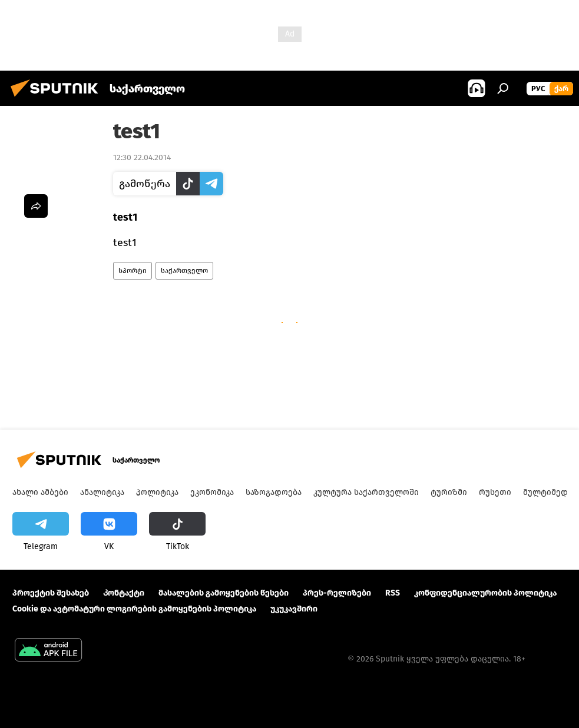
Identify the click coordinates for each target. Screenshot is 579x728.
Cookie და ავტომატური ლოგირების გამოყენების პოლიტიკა (134, 609)
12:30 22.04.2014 (142, 157)
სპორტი (133, 271)
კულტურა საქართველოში (366, 492)
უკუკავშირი (294, 609)
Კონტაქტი (124, 593)
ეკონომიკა (212, 492)
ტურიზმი (449, 492)
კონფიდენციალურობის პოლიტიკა (485, 593)
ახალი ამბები (40, 492)
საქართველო (184, 271)
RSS (393, 593)
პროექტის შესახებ (51, 593)
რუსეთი (495, 492)
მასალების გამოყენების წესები (224, 593)
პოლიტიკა (157, 492)
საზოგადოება (274, 492)
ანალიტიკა (102, 492)
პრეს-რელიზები (337, 593)
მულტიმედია (550, 492)
